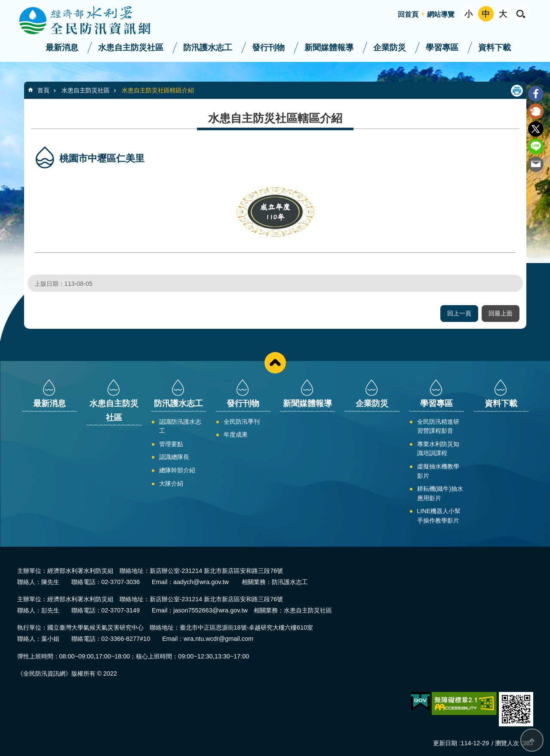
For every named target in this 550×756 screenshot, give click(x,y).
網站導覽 (441, 14)
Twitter (536, 129)
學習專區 (442, 47)
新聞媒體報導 (329, 47)
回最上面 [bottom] (532, 740)
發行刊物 (268, 47)
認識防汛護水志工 (180, 426)
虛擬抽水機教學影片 (438, 471)
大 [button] (503, 14)
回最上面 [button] (501, 313)
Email (536, 164)
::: (3, 4)
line (536, 147)
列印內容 (517, 91)
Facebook (536, 94)
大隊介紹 (171, 484)
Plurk (536, 111)
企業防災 (390, 47)
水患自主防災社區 (131, 47)
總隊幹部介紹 (177, 470)
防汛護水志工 (208, 47)
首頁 (43, 90)
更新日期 (445, 743)
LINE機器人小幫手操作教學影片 (439, 516)
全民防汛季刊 (242, 422)
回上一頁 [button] (459, 313)
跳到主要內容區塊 (5, 5)
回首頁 (408, 14)
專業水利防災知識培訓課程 (438, 449)
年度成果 (236, 435)
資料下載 (495, 47)
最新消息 (62, 47)
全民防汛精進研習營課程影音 (438, 426)
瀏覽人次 (507, 743)
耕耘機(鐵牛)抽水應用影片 (440, 493)
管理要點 (171, 444)
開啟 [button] (521, 14)
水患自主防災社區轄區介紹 (158, 90)
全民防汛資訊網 (92, 21)
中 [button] (486, 14)
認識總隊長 (174, 457)
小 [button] (469, 14)
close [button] (275, 363)
